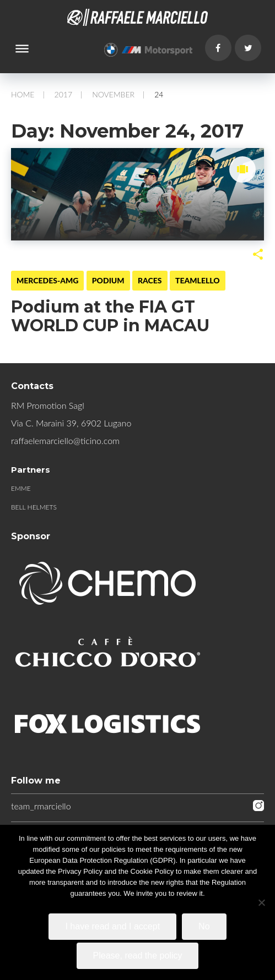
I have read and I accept (112, 926)
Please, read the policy (138, 956)
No (204, 926)
